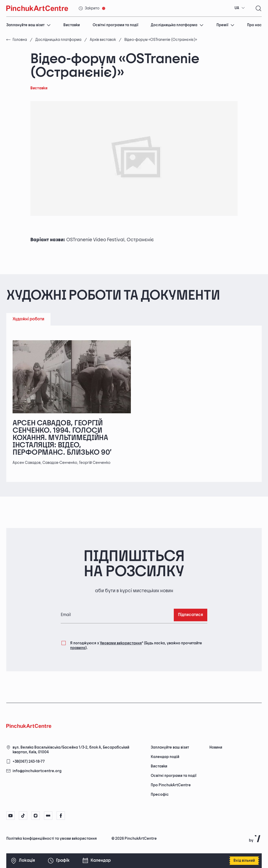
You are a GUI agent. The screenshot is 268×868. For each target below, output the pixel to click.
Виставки (72, 25)
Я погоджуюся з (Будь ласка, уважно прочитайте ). (136, 645)
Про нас (254, 25)
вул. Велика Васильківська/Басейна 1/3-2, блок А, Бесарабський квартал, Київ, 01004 (71, 750)
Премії (225, 25)
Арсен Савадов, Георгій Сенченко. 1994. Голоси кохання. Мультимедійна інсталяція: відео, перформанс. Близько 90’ (62, 438)
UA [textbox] (237, 8)
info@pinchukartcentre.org (37, 771)
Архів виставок (103, 40)
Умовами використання (121, 643)
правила (78, 648)
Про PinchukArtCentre (171, 785)
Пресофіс (160, 795)
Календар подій (165, 757)
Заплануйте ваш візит (29, 25)
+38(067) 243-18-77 (29, 762)
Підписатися (191, 615)
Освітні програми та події (115, 25)
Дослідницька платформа (177, 25)
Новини (216, 747)
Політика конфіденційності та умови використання (52, 839)
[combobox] (240, 8)
